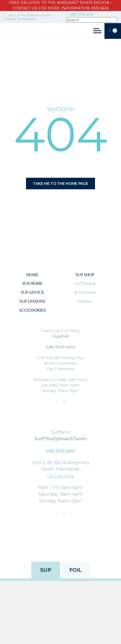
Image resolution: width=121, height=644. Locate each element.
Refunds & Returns (74, 546)
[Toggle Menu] (97, 31)
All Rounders (85, 292)
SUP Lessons (32, 301)
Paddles (85, 301)
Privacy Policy (42, 546)
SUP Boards (85, 284)
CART (113, 31)
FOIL (75, 570)
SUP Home (32, 283)
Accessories (32, 310)
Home (32, 275)
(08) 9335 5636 (82, 14)
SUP (46, 570)
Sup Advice (32, 292)
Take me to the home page (60, 184)
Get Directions (27, 19)
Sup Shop (85, 275)
